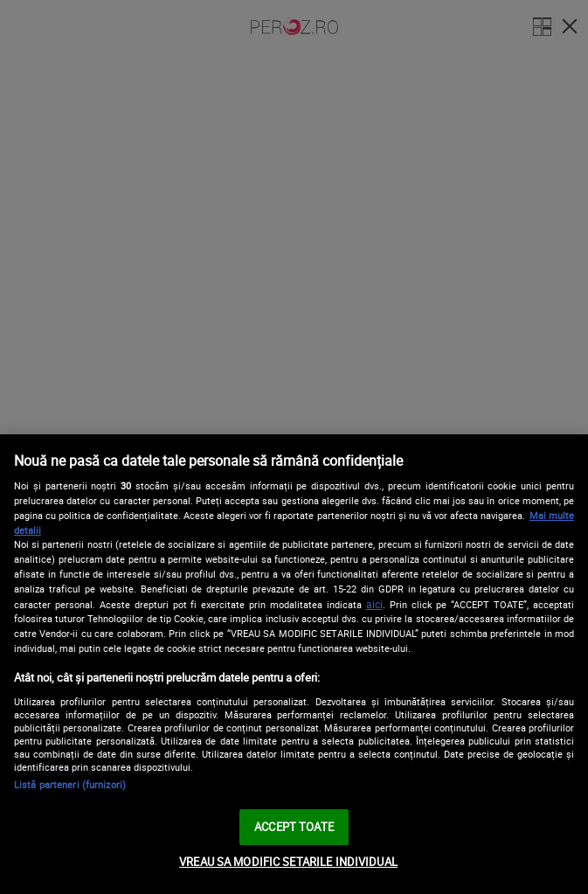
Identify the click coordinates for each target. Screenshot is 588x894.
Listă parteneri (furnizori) (70, 784)
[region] (294, 664)
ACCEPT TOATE (294, 827)
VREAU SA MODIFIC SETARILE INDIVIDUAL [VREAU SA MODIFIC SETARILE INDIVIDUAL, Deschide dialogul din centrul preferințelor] (288, 862)
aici (374, 604)
